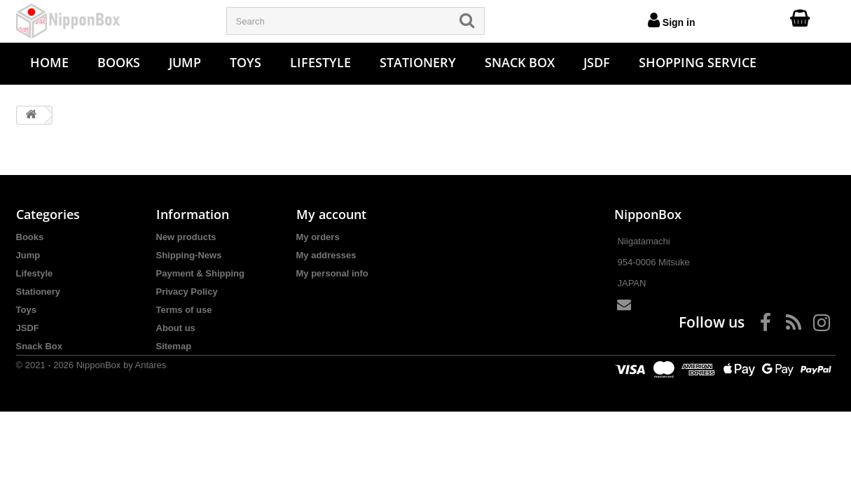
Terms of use (184, 310)
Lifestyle (320, 62)
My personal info (332, 273)
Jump (185, 62)
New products (186, 237)
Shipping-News (189, 255)
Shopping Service (698, 62)
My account (331, 214)
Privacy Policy (187, 292)
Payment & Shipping (200, 273)
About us (176, 328)
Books (119, 62)
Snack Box (520, 62)
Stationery (418, 62)
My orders (318, 237)
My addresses (326, 255)
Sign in (672, 20)
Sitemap (174, 346)
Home (49, 62)
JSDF (597, 62)
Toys (245, 62)
